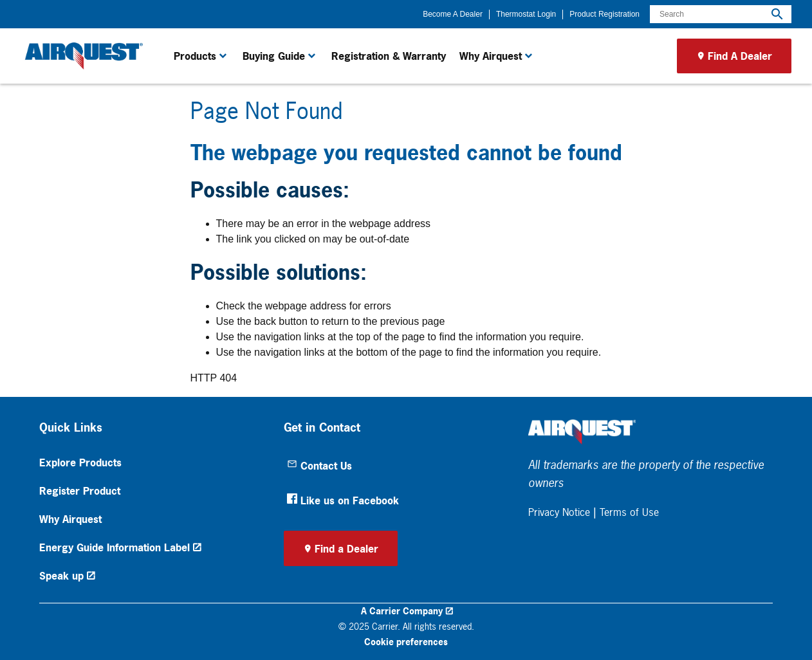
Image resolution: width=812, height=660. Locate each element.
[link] (82, 56)
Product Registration (604, 14)
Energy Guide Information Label (115, 547)
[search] (777, 14)
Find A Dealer (740, 56)
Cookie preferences (406, 642)
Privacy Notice (559, 512)
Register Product (80, 491)
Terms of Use (629, 512)
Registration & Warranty (389, 56)
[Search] (721, 14)
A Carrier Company (402, 611)
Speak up (61, 576)
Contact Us (319, 466)
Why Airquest (70, 519)
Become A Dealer (453, 14)
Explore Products (80, 463)
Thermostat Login (526, 14)
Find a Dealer (346, 549)
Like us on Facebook (343, 500)
